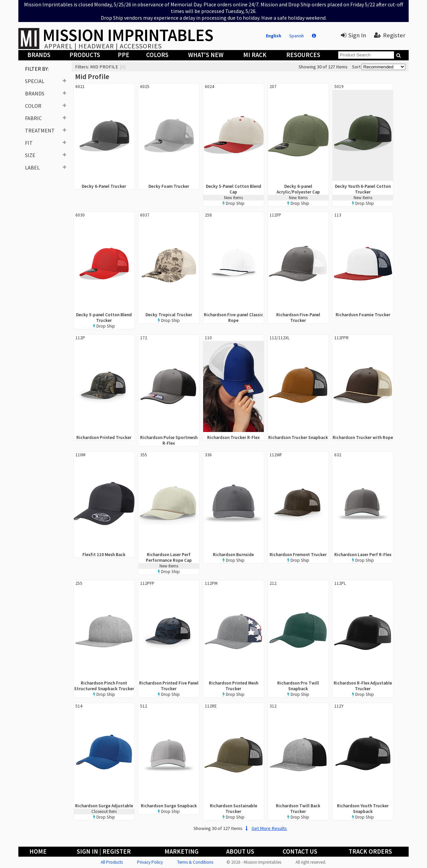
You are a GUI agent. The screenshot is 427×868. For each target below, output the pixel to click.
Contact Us (300, 851)
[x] (123, 67)
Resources (303, 55)
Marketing (181, 851)
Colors (157, 55)
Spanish (297, 36)
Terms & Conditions (195, 862)
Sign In (353, 35)
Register (390, 35)
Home (38, 851)
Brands (39, 55)
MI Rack (255, 55)
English (274, 36)
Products (85, 55)
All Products (112, 862)
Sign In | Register (104, 851)
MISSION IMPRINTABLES (128, 35)
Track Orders (370, 851)
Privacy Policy (150, 862)
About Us (240, 851)
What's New (206, 55)
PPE (124, 55)
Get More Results (265, 828)
